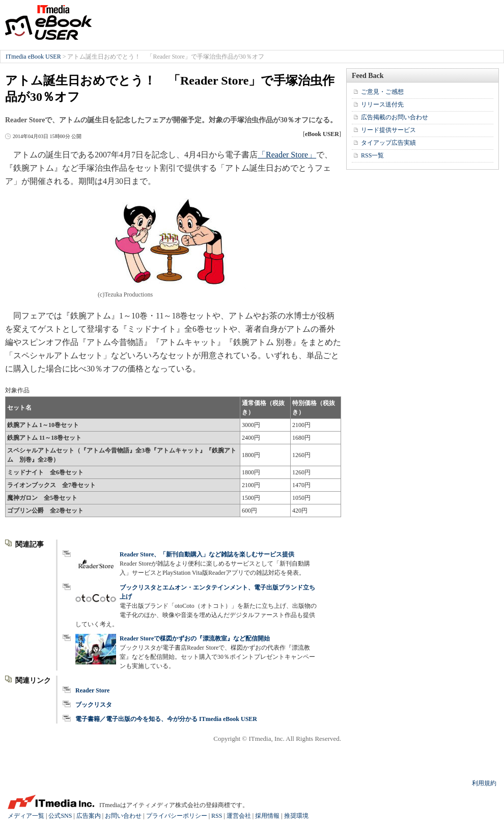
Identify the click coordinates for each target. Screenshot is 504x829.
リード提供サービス (388, 130)
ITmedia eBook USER (48, 22)
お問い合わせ (123, 816)
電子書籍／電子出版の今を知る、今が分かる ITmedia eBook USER (166, 719)
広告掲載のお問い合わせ (395, 117)
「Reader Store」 (287, 155)
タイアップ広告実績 (388, 143)
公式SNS (60, 816)
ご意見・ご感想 (382, 92)
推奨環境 (296, 816)
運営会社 (239, 816)
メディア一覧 (26, 816)
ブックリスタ (94, 705)
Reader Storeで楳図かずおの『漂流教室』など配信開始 (195, 638)
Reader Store (92, 690)
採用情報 (267, 816)
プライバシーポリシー (177, 816)
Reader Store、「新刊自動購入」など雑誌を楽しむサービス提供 (207, 554)
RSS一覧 (372, 155)
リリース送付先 (382, 104)
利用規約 (484, 783)
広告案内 (89, 816)
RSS (217, 816)
